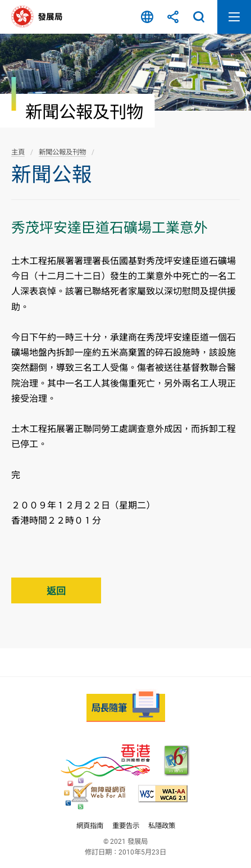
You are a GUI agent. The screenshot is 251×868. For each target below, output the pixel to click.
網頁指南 (90, 826)
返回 (56, 591)
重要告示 (126, 826)
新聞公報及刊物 (62, 152)
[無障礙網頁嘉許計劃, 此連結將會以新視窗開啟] (95, 794)
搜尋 (199, 17)
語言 (147, 17)
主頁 (18, 152)
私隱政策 (162, 826)
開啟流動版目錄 (234, 17)
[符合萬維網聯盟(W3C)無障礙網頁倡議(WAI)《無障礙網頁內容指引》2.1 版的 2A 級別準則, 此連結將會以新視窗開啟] (163, 794)
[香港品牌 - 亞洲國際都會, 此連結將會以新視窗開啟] (105, 761)
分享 (173, 17)
